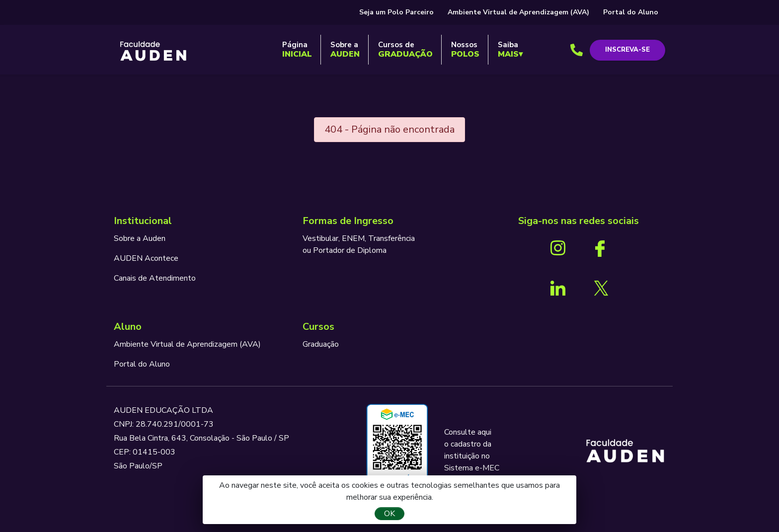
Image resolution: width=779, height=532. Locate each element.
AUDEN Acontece (146, 258)
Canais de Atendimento (155, 278)
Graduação (321, 344)
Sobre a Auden (140, 238)
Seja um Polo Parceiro (396, 12)
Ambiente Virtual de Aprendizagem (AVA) (518, 12)
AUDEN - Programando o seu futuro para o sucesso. (154, 52)
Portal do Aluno (631, 12)
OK (389, 514)
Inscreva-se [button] (627, 50)
